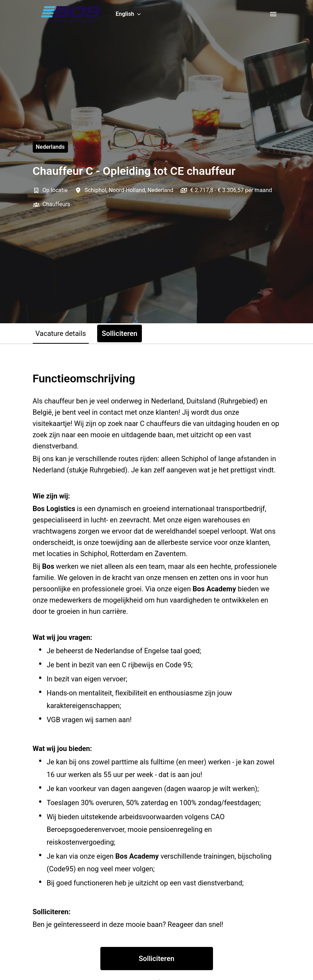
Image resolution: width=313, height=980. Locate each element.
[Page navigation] (273, 14)
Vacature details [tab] (61, 333)
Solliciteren (156, 959)
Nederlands (50, 147)
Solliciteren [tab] (120, 333)
